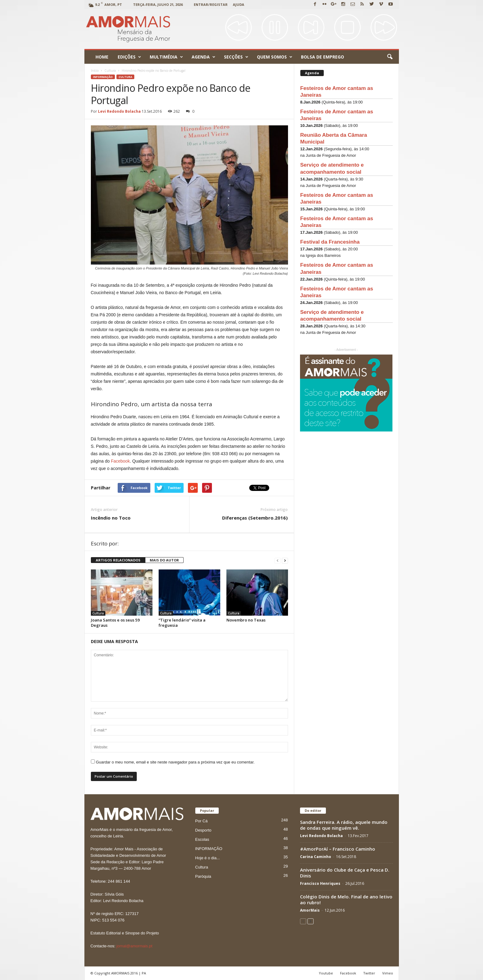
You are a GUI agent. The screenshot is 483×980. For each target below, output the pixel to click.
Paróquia (203, 876)
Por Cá (201, 821)
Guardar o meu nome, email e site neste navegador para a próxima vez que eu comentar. (175, 762)
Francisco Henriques (320, 883)
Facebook (120, 461)
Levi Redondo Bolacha (119, 111)
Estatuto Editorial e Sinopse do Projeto (125, 933)
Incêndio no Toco (111, 518)
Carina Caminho (316, 857)
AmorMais (310, 910)
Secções (236, 57)
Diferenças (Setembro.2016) (255, 518)
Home (102, 57)
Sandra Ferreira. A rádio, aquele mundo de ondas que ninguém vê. (344, 825)
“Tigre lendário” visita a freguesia (182, 623)
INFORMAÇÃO (103, 77)
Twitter (369, 973)
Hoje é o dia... (208, 858)
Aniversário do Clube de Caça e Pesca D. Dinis (345, 873)
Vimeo (388, 973)
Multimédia (166, 57)
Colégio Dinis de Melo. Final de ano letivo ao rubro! (346, 899)
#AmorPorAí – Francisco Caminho (338, 849)
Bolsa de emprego (323, 57)
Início (95, 71)
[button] (390, 57)
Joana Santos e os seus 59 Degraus (115, 623)
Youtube (326, 973)
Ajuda (239, 4)
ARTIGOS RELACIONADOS (118, 560)
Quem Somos (275, 57)
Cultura (125, 77)
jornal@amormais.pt (134, 946)
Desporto (203, 830)
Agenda (203, 57)
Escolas (202, 839)
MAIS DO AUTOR (164, 560)
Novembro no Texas (246, 620)
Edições (129, 57)
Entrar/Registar (211, 4)
